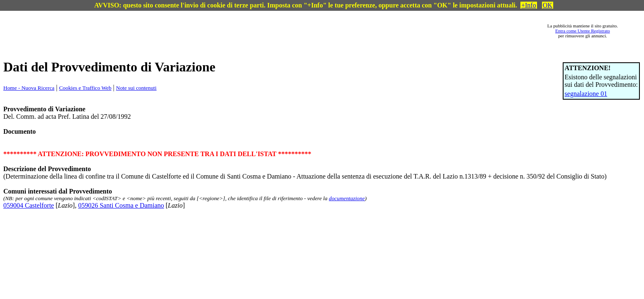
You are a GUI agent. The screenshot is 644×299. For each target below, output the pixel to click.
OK (548, 5)
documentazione (347, 198)
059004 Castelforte (29, 205)
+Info (529, 5)
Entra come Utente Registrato (583, 31)
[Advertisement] (282, 31)
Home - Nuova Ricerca (29, 88)
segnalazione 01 (586, 94)
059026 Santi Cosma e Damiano (121, 205)
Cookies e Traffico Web (85, 88)
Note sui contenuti (136, 88)
